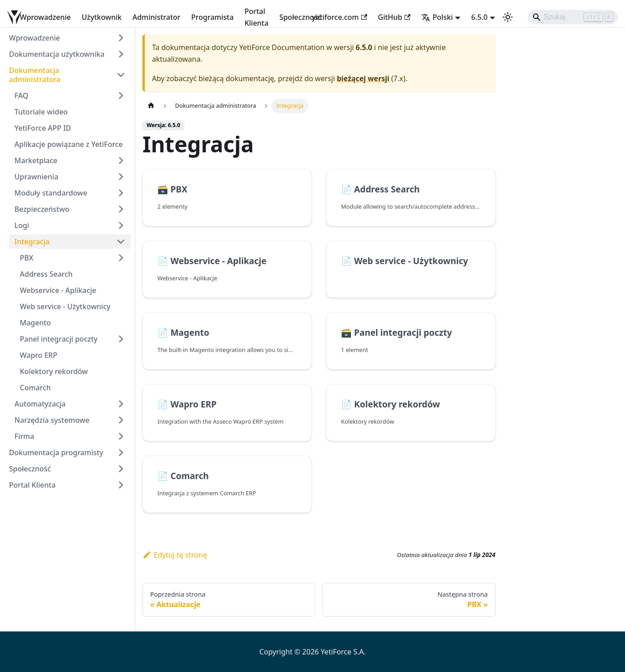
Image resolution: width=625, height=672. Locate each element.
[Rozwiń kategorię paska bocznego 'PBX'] (121, 258)
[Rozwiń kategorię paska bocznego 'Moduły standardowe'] (121, 193)
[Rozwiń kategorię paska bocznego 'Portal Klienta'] (121, 485)
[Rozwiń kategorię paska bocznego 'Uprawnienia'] (121, 177)
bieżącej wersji (363, 78)
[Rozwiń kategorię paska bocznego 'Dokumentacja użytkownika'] (121, 54)
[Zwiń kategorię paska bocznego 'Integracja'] (121, 242)
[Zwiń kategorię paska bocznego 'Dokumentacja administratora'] (121, 75)
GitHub (394, 17)
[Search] (573, 17)
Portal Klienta (256, 17)
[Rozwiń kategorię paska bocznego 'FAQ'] (121, 96)
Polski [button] (437, 17)
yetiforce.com (340, 17)
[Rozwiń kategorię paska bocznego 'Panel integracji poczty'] (121, 339)
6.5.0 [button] (479, 17)
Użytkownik (102, 17)
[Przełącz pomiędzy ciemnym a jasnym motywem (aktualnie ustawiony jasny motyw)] (508, 17)
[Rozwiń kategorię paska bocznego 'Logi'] (121, 225)
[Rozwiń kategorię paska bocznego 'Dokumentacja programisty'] (121, 453)
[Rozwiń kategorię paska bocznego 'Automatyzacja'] (121, 404)
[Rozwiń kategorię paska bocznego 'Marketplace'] (121, 160)
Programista (212, 17)
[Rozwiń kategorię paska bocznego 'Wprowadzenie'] (121, 38)
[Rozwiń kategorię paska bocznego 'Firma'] (121, 436)
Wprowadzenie (45, 17)
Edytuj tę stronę (175, 555)
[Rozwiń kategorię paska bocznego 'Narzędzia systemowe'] (121, 420)
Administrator (156, 17)
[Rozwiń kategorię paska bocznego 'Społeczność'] (121, 469)
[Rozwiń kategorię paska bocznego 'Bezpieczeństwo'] (121, 209)
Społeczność (300, 17)
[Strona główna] (151, 106)
